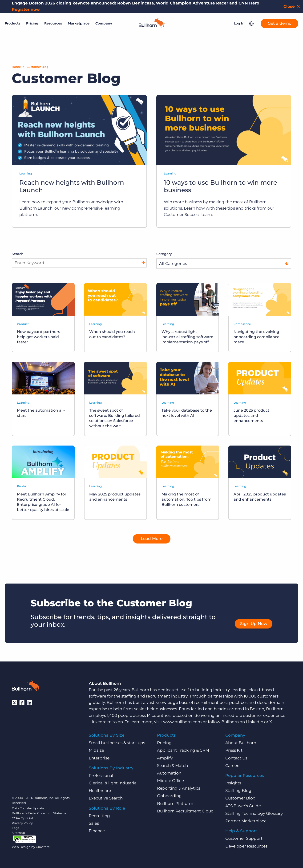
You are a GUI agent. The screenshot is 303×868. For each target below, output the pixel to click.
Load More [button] (152, 539)
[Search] (143, 263)
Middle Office (170, 781)
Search (18, 254)
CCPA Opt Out (22, 818)
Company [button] (104, 22)
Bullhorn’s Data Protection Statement (41, 813)
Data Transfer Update (28, 808)
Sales (94, 823)
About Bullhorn (241, 743)
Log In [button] (239, 22)
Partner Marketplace (246, 821)
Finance (97, 831)
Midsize (96, 750)
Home (16, 67)
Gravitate (43, 847)
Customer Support (244, 838)
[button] (251, 22)
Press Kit (234, 750)
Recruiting (99, 815)
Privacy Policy (22, 823)
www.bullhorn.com (182, 722)
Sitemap (18, 833)
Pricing (32, 22)
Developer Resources (246, 846)
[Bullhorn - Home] (26, 686)
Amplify (165, 758)
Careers (233, 765)
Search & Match (172, 765)
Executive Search (106, 798)
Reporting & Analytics (179, 788)
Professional (101, 775)
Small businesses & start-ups (117, 743)
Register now (26, 9)
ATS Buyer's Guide (243, 806)
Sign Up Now (254, 624)
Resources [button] (53, 22)
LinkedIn (255, 722)
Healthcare (100, 791)
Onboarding (169, 796)
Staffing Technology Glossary (254, 813)
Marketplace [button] (79, 22)
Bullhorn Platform (175, 803)
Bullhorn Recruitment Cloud (185, 811)
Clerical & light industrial (113, 783)
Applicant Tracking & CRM (183, 750)
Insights (233, 783)
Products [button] (12, 22)
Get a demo (280, 22)
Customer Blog (37, 67)
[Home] (152, 25)
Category (164, 254)
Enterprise (99, 758)
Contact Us (236, 758)
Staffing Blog (238, 791)
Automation (169, 773)
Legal (16, 828)
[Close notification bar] (292, 6)
